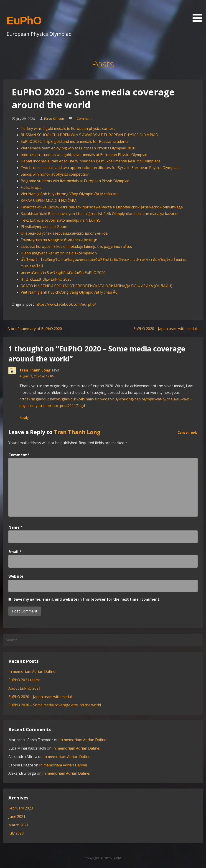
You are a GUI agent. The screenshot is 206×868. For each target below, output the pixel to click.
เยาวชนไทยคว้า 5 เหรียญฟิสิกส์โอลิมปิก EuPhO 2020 (63, 273)
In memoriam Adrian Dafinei (32, 671)
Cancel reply (188, 432)
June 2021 (17, 817)
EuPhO (24, 21)
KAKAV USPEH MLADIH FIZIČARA (49, 200)
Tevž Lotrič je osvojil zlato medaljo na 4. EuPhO (61, 220)
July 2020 (16, 833)
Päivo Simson (54, 119)
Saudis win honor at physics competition (55, 174)
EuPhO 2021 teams (24, 680)
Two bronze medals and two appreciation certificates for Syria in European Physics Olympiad (100, 168)
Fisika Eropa (32, 187)
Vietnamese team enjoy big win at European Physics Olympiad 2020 (78, 148)
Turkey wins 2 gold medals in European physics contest (68, 128)
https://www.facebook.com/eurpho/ (66, 304)
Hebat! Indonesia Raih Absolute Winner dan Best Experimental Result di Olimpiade (91, 161)
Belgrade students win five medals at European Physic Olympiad (75, 181)
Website (16, 576)
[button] (199, 12)
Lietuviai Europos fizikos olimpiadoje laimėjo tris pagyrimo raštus (76, 246)
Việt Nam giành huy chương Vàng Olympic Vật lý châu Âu (69, 194)
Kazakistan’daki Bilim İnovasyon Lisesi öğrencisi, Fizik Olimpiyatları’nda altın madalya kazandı (99, 214)
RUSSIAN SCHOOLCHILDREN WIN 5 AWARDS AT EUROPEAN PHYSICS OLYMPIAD (89, 135)
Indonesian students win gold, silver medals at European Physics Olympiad (84, 155)
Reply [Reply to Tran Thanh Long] (24, 417)
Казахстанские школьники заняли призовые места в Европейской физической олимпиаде (102, 207)
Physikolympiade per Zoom (44, 227)
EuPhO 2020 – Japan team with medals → (168, 329)
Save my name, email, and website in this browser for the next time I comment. (87, 599)
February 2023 (21, 808)
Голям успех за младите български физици (59, 240)
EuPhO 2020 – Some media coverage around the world (55, 705)
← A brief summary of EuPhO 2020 (32, 329)
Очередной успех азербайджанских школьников (64, 233)
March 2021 (18, 825)
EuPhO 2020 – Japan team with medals (41, 697)
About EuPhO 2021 (24, 688)
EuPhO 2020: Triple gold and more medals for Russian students (75, 141)
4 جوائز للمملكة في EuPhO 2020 (46, 279)
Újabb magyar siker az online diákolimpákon (59, 253)
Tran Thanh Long (35, 370)
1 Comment (83, 119)
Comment (19, 455)
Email (15, 552)
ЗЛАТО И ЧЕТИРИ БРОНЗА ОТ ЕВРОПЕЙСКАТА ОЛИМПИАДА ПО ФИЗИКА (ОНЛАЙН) (97, 286)
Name (15, 527)
